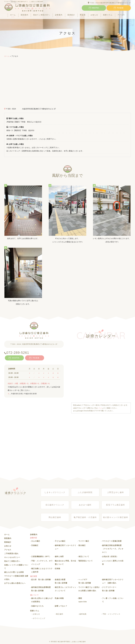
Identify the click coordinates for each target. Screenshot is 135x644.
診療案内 (34, 535)
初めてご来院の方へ (42, 16)
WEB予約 (94, 8)
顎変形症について (86, 561)
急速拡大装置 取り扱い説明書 (61, 581)
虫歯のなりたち (37, 606)
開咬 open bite (83, 600)
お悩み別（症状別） (110, 557)
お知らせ (94, 16)
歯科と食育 (59, 557)
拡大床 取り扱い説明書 (41, 580)
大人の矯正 (36, 541)
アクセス (121, 16)
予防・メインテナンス (111, 614)
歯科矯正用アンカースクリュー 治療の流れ (113, 581)
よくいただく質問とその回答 (113, 563)
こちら (100, 408)
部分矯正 (82, 545)
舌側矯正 (35, 545)
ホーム (13, 16)
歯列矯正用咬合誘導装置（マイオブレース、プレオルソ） (113, 549)
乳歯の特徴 (59, 598)
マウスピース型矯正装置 (112, 541)
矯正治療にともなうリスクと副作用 (42, 570)
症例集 (57, 569)
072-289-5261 (17, 353)
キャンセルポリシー (12, 557)
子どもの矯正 (60, 541)
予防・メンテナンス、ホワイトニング (42, 563)
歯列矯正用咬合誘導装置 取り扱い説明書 (41, 589)
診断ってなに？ (61, 606)
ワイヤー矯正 (84, 541)
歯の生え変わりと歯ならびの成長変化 (42, 600)
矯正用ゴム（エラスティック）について (65, 589)
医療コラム (108, 16)
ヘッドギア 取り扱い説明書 (85, 581)
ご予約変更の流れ (11, 554)
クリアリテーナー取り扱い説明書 (109, 589)
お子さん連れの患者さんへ (15, 583)
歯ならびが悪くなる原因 (14, 572)
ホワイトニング (39, 618)
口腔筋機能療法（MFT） (41, 557)
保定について (84, 557)
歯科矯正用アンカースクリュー (65, 547)
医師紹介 (71, 16)
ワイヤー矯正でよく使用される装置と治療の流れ (89, 589)
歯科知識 (83, 614)
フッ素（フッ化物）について (113, 600)
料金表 (83, 16)
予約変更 (119, 8)
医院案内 (24, 16)
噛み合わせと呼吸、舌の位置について (65, 563)
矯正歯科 (60, 614)
